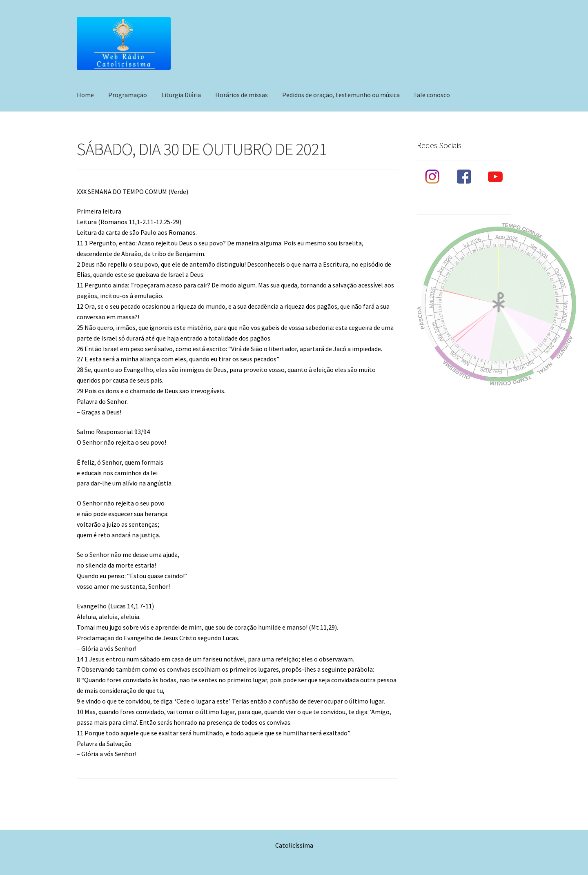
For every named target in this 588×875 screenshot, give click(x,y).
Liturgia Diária (181, 95)
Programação (128, 95)
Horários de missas (242, 95)
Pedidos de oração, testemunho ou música (341, 95)
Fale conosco (432, 95)
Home (85, 95)
